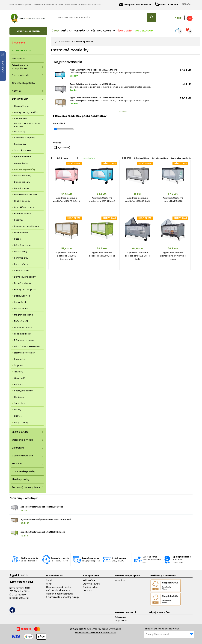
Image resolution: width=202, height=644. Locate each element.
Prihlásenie (121, 617)
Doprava (87, 590)
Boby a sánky (21, 264)
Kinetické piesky (22, 214)
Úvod (55, 31)
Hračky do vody (22, 201)
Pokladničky (20, 119)
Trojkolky (19, 372)
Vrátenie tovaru (91, 584)
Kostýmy (19, 220)
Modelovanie (21, 233)
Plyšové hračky (22, 321)
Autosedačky (21, 163)
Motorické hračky (23, 327)
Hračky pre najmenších (26, 112)
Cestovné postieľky (25, 169)
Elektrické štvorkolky (24, 353)
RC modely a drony (24, 340)
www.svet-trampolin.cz (21, 5)
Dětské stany (21, 252)
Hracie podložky (22, 334)
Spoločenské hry (23, 157)
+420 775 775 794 (21, 582)
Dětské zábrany (22, 182)
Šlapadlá (19, 365)
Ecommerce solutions (88, 633)
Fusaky (18, 410)
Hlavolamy (20, 131)
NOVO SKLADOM (144, 31)
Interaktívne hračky (24, 207)
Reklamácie (89, 580)
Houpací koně (21, 106)
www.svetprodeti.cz (91, 5)
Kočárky (18, 384)
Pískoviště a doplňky (25, 138)
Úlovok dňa (125, 31)
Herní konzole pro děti (25, 195)
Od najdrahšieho (141, 158)
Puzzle (18, 239)
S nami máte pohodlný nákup (62, 597)
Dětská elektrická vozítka (27, 346)
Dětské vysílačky (23, 176)
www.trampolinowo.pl (69, 5)
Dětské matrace (22, 245)
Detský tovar (64, 42)
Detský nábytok (22, 296)
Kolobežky (19, 359)
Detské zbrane (22, 188)
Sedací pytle (21, 302)
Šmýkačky (19, 403)
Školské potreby (22, 150)
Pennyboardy (21, 258)
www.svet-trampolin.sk (46, 5)
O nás (49, 584)
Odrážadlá (20, 378)
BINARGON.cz (109, 633)
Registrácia (121, 621)
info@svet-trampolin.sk (135, 5)
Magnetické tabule (24, 315)
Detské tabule (21, 308)
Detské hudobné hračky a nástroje (27, 125)
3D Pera (18, 416)
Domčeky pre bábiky (25, 277)
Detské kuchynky (23, 283)
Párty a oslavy (21, 422)
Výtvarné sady (22, 271)
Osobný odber (91, 587)
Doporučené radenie (181, 158)
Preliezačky (20, 144)
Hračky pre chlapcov (25, 289)
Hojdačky (19, 397)
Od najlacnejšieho (160, 158)
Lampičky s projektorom (27, 226)
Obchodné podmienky (58, 587)
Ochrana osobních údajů (60, 594)
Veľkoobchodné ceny (58, 590)
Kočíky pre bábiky (23, 391)
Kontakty (120, 580)
